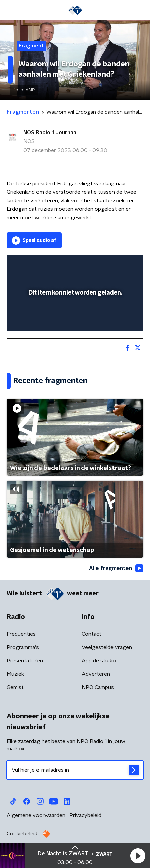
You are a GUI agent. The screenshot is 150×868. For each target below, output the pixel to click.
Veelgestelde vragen (107, 647)
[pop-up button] (107, 264)
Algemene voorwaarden (36, 815)
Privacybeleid (85, 815)
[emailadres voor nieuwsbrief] (75, 770)
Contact (92, 634)
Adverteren (96, 674)
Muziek (15, 674)
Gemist (15, 687)
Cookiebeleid (22, 834)
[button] (138, 856)
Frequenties (21, 634)
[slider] (74, 319)
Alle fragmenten (116, 568)
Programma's (23, 647)
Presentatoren (25, 661)
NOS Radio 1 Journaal (51, 133)
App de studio (99, 661)
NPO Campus (98, 687)
